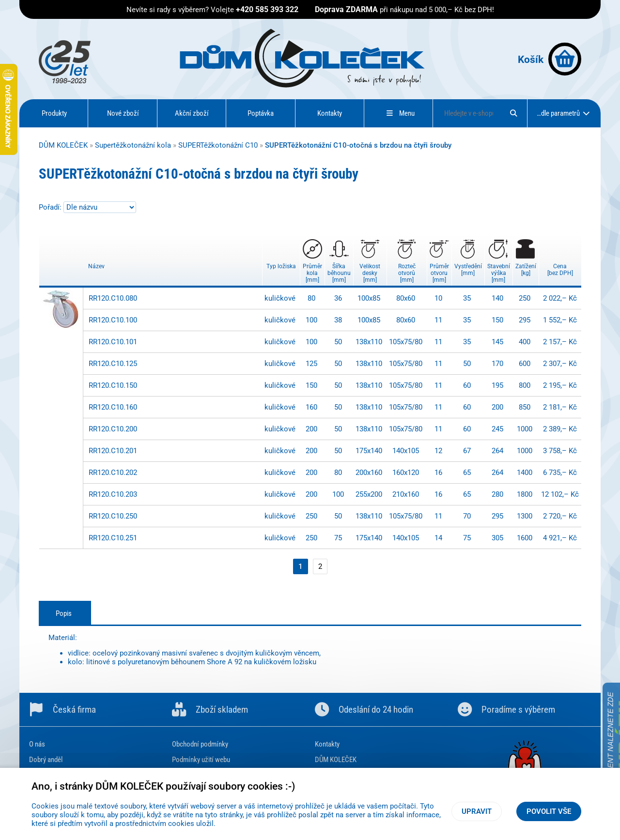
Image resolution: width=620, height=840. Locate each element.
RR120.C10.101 (113, 342)
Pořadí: (51, 207)
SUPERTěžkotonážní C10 (218, 145)
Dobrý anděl (46, 760)
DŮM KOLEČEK (63, 145)
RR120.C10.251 (113, 538)
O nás (37, 744)
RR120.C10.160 (113, 407)
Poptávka (261, 113)
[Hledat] (513, 113)
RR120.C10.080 (113, 298)
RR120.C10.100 (113, 320)
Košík (550, 59)
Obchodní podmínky (200, 744)
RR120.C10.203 (113, 494)
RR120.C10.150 (113, 385)
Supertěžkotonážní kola (133, 145)
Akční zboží (192, 113)
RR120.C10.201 (113, 451)
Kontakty (330, 113)
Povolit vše (549, 811)
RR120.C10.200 (113, 429)
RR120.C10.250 (113, 516)
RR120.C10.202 (113, 473)
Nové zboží (123, 113)
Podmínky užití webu (201, 760)
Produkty (54, 113)
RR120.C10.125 (113, 364)
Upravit (477, 811)
